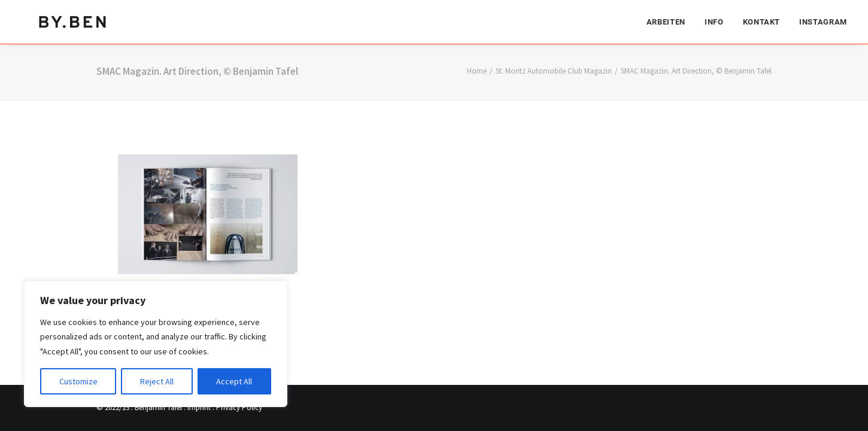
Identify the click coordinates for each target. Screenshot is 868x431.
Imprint (199, 407)
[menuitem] (670, 21)
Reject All (157, 381)
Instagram (823, 21)
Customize (78, 381)
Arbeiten (666, 21)
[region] (156, 344)
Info (714, 21)
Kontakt (762, 21)
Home (477, 71)
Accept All (234, 381)
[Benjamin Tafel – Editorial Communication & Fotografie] (74, 21)
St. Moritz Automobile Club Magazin (554, 71)
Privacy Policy (239, 407)
